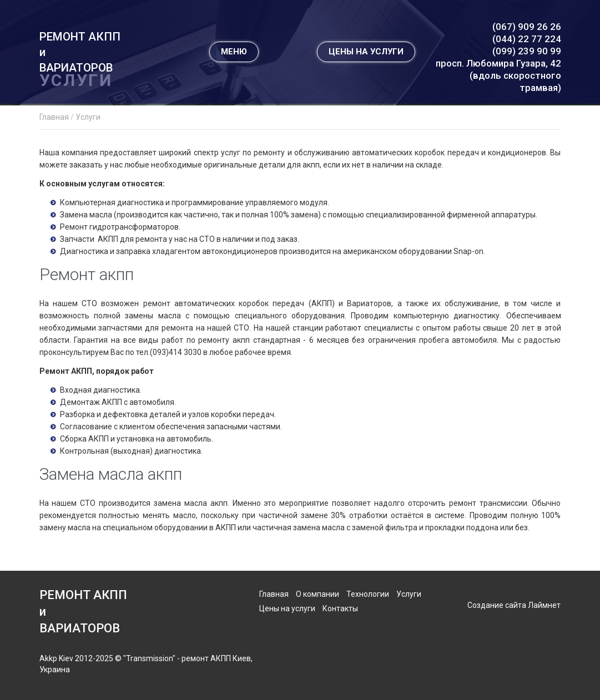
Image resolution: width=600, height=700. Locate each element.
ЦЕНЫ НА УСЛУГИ (366, 63)
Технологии (368, 594)
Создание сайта (497, 605)
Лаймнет (544, 605)
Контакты (340, 608)
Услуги (409, 594)
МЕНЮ (234, 63)
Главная (274, 594)
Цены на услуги (287, 608)
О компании (317, 594)
